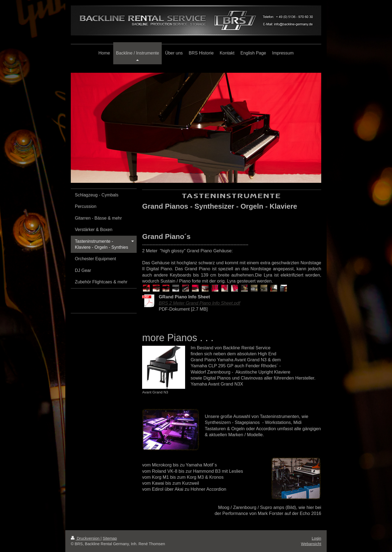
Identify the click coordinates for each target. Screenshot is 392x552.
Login (316, 538)
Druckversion (86, 538)
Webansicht (311, 544)
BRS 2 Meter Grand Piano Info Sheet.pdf (199, 303)
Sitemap (110, 538)
